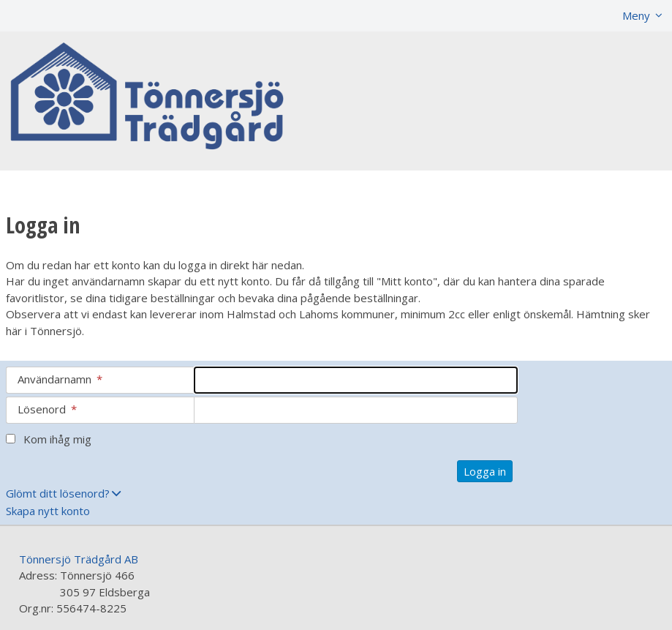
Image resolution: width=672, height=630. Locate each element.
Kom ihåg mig (57, 439)
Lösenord (47, 409)
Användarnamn (60, 379)
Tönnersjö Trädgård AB (79, 559)
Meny (636, 15)
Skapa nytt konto (48, 511)
